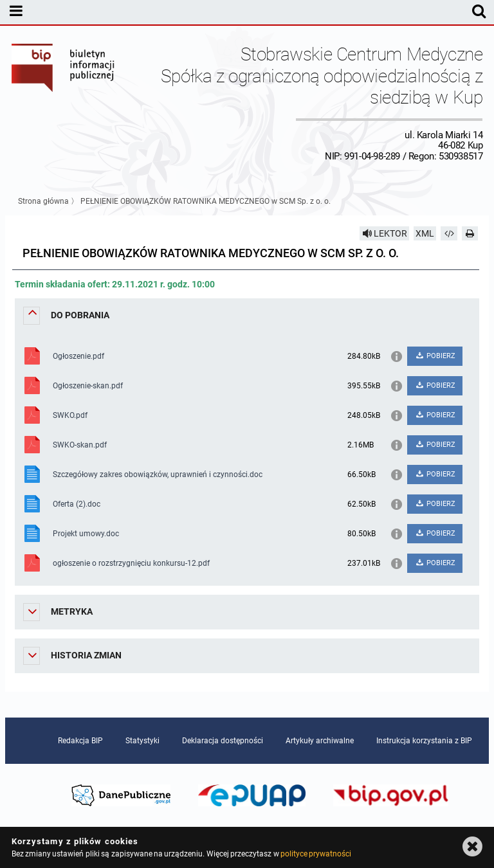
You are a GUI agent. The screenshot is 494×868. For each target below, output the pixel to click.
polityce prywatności (316, 854)
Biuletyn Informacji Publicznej (64, 103)
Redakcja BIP (80, 741)
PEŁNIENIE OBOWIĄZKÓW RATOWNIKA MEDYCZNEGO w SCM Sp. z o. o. (206, 201)
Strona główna (43, 201)
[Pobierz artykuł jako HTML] (449, 233)
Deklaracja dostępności (223, 741)
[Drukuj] (470, 233)
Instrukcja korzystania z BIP (424, 741)
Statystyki (142, 741)
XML (425, 233)
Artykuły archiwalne (320, 741)
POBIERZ (435, 356)
